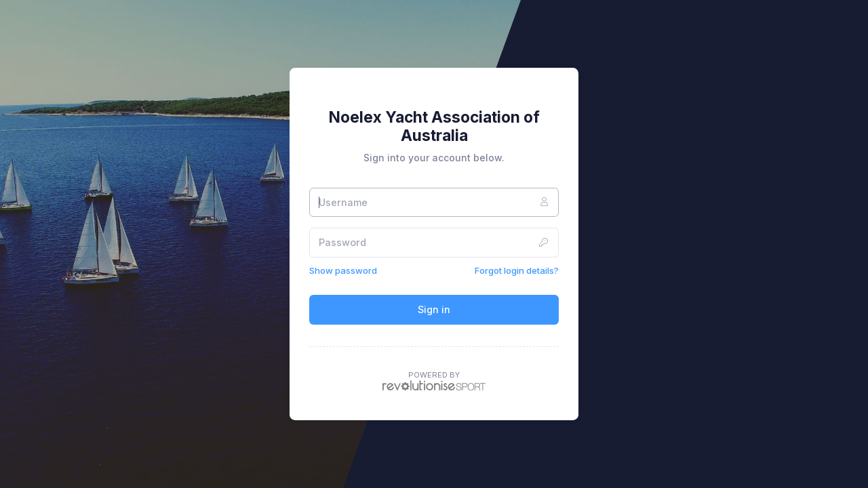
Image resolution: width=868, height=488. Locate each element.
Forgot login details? (517, 270)
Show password (343, 270)
